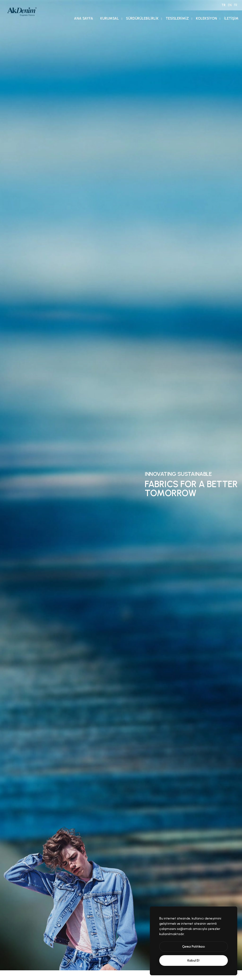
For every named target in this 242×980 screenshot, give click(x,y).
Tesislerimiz (177, 18)
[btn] (194, 947)
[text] (194, 960)
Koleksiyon (206, 18)
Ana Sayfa (84, 18)
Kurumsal (110, 18)
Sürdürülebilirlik (142, 18)
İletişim (231, 18)
